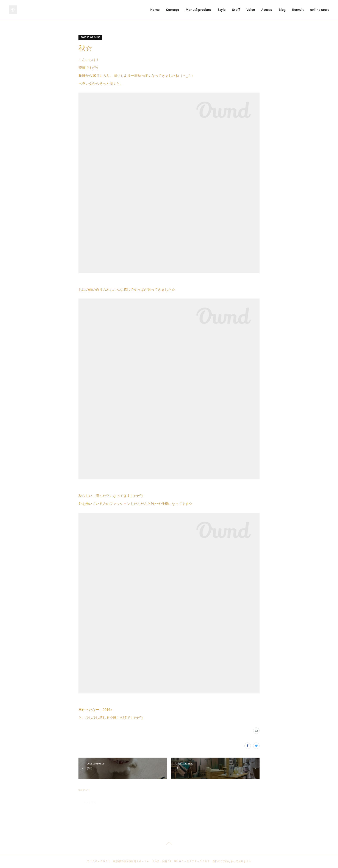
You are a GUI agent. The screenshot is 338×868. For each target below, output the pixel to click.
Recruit (298, 10)
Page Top (169, 844)
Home (155, 10)
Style (221, 10)
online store (320, 10)
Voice (251, 10)
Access (267, 10)
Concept (173, 10)
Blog (282, 10)
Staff (236, 10)
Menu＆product (198, 10)
